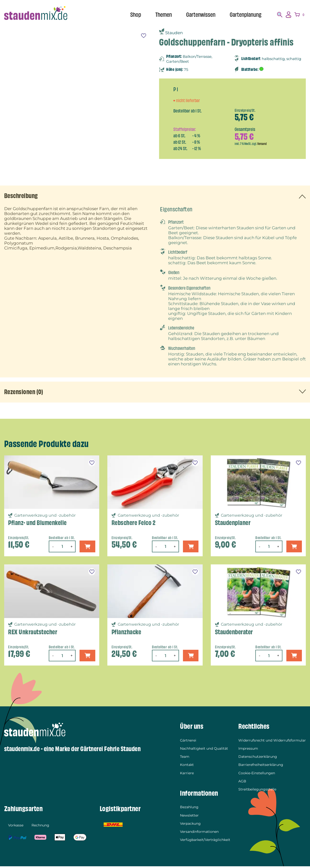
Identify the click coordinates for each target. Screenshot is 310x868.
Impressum (248, 750)
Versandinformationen (199, 833)
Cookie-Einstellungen (257, 775)
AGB (242, 783)
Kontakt (187, 766)
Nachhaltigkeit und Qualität (204, 750)
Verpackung (190, 825)
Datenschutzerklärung (258, 758)
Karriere (187, 775)
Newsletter (189, 817)
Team (185, 758)
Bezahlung (189, 808)
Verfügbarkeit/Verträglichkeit (205, 841)
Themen (160, 15)
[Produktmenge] (62, 548)
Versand (262, 144)
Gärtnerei (188, 742)
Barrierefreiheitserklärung (261, 766)
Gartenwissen (198, 15)
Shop (131, 15)
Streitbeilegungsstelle (257, 791)
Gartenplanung (245, 15)
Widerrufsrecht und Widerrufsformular (272, 742)
